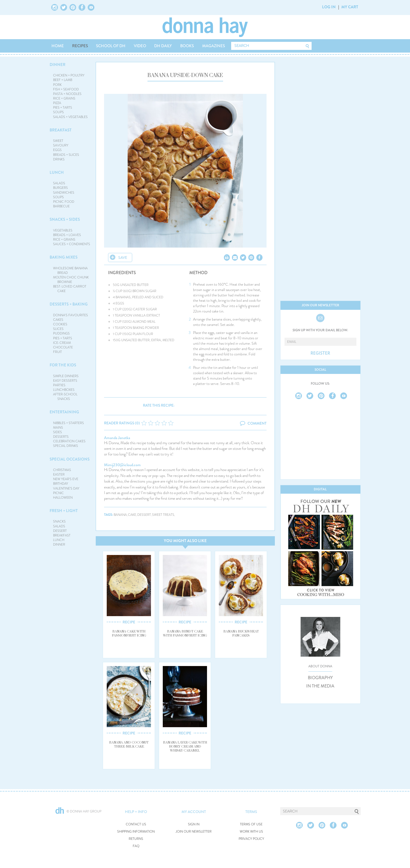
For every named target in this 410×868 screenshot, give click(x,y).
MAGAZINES (214, 46)
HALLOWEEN (63, 498)
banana (120, 515)
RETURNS (136, 839)
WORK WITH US (251, 832)
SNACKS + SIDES (65, 219)
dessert (144, 515)
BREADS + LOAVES (67, 235)
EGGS (57, 150)
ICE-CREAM (62, 343)
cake (132, 515)
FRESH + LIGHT (64, 511)
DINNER (58, 65)
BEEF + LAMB (63, 80)
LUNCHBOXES (64, 390)
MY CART (350, 7)
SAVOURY (61, 145)
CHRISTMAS (62, 470)
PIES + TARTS (63, 108)
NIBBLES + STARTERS (69, 423)
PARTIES (59, 385)
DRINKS (59, 159)
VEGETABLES (63, 230)
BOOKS (187, 46)
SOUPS (58, 112)
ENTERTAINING (64, 412)
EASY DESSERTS (65, 381)
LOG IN (329, 7)
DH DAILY (163, 46)
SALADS (59, 183)
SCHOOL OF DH (111, 46)
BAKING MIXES (64, 257)
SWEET (58, 141)
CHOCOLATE (63, 347)
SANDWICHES (64, 193)
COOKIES (60, 324)
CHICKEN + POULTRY (69, 75)
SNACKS (59, 521)
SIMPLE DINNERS (66, 376)
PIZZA (57, 103)
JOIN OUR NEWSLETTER (194, 832)
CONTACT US (136, 824)
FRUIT (58, 352)
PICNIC (58, 493)
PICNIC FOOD (64, 202)
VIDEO (140, 46)
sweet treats (163, 515)
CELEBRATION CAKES (69, 441)
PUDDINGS (61, 333)
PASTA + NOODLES (67, 94)
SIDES (58, 432)
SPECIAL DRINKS (66, 446)
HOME (58, 46)
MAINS (58, 428)
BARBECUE (61, 206)
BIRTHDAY (61, 484)
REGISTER (320, 353)
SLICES (58, 329)
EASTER (59, 475)
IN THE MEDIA (320, 686)
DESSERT (60, 531)
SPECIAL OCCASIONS (70, 459)
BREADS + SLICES (66, 155)
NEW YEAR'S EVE (66, 479)
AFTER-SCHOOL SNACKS (65, 397)
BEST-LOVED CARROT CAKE (70, 289)
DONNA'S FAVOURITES (71, 315)
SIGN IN (194, 824)
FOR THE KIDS (63, 365)
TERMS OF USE (251, 824)
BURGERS (60, 188)
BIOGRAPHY (320, 678)
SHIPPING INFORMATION (136, 832)
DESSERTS (61, 437)
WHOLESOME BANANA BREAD (70, 271)
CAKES (58, 320)
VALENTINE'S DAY (66, 488)
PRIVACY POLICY (251, 839)
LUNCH (57, 172)
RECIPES (80, 46)
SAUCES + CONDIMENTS (72, 244)
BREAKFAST (61, 130)
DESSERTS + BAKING (69, 304)
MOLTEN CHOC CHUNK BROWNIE (71, 280)
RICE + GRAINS (64, 98)
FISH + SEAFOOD (66, 89)
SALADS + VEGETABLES (70, 117)
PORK (57, 85)
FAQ (136, 846)
